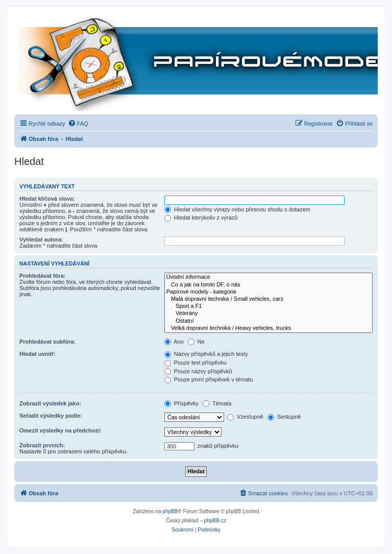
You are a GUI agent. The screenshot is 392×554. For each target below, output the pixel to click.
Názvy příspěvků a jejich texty (206, 354)
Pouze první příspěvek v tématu (209, 379)
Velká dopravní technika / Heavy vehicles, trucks (268, 328)
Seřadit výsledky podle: (51, 416)
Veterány (268, 314)
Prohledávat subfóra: (47, 342)
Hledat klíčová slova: (47, 199)
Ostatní (268, 321)
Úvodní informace (268, 277)
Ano (174, 342)
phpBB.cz (215, 521)
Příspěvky (181, 403)
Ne (196, 342)
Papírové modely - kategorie (268, 292)
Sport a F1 (268, 306)
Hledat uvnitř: (38, 354)
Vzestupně (245, 417)
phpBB (170, 511)
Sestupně (284, 417)
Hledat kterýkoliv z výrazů (201, 218)
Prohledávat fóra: (42, 276)
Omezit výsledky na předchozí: (60, 430)
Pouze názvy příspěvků (198, 371)
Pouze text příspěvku (195, 363)
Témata (217, 403)
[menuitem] (78, 124)
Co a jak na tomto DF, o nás (268, 285)
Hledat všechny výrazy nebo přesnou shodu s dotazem (237, 209)
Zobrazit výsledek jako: (50, 403)
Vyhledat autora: (41, 239)
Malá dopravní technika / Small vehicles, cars (268, 299)
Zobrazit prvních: (42, 445)
